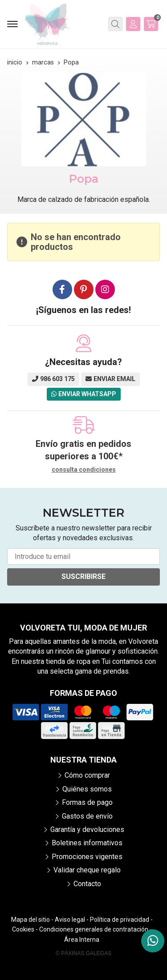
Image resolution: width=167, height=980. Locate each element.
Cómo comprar (87, 775)
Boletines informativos (87, 843)
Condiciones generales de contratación (94, 929)
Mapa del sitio (31, 920)
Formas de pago (87, 802)
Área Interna (82, 940)
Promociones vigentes (87, 857)
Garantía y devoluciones (87, 829)
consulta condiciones (84, 470)
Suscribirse (83, 576)
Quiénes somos (87, 789)
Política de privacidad (120, 920)
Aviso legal (70, 920)
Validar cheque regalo (87, 870)
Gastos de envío (87, 816)
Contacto (87, 884)
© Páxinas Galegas (83, 953)
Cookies (23, 929)
